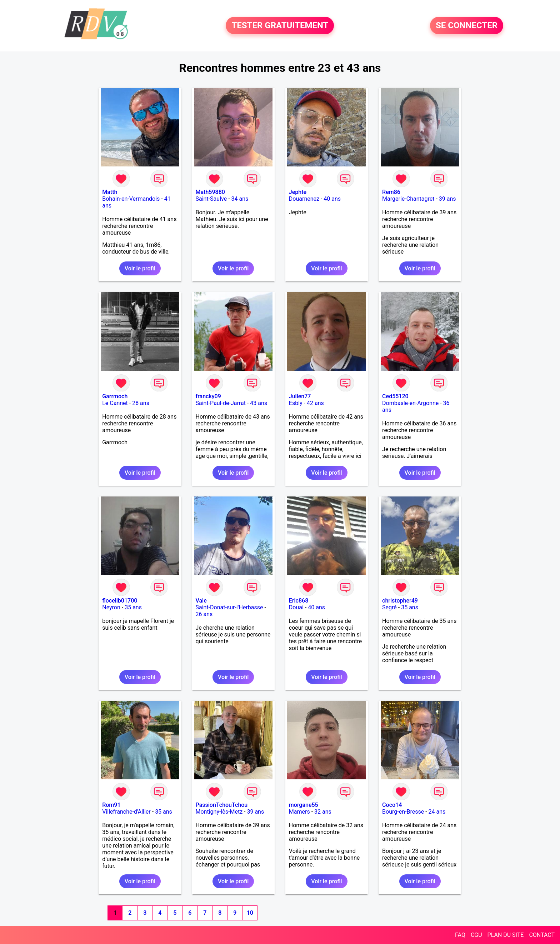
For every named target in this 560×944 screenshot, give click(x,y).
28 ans (141, 403)
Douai (296, 607)
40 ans (332, 199)
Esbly (296, 403)
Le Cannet (115, 403)
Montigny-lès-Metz (219, 812)
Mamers (299, 812)
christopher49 (400, 601)
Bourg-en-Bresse (403, 812)
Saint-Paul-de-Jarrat (221, 403)
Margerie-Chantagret (408, 199)
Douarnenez (304, 199)
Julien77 (300, 396)
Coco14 (392, 805)
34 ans (240, 199)
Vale (201, 601)
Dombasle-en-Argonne (410, 403)
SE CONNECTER (467, 26)
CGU (476, 935)
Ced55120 (395, 396)
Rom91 (111, 805)
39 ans (447, 199)
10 (250, 913)
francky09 (208, 396)
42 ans (315, 403)
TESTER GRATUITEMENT (280, 26)
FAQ (460, 935)
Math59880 (210, 192)
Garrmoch (115, 396)
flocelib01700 (120, 601)
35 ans (133, 607)
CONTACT (542, 935)
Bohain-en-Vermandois (131, 199)
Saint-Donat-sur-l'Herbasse (229, 607)
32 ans (323, 812)
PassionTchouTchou (222, 805)
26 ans (204, 614)
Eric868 (299, 601)
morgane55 (304, 805)
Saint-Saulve (211, 199)
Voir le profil (140, 268)
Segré (389, 607)
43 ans (259, 403)
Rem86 (391, 192)
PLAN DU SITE (506, 935)
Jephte (298, 192)
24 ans (437, 812)
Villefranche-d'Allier (126, 812)
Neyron (111, 607)
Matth (110, 192)
